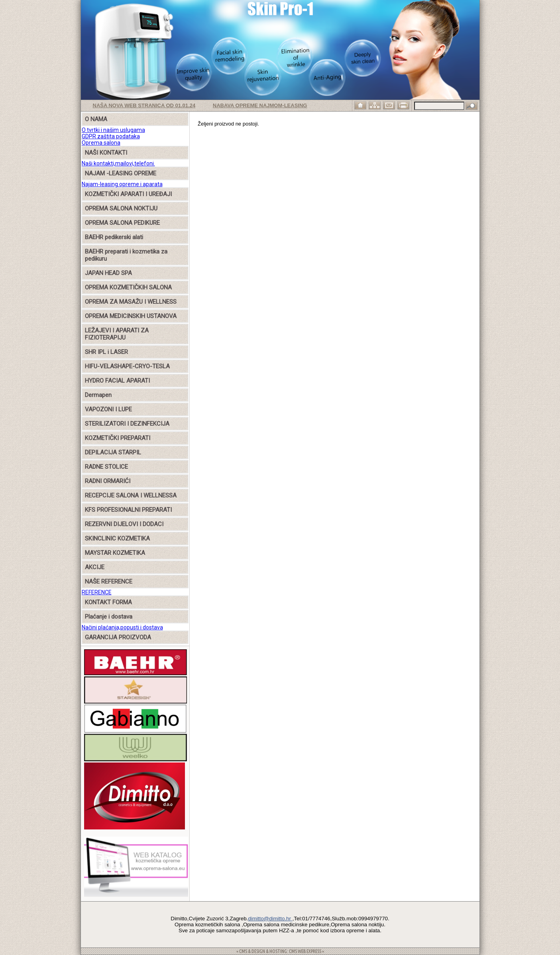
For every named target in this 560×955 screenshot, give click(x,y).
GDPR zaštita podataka (111, 136)
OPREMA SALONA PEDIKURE (122, 223)
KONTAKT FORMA (108, 602)
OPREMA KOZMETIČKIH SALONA (128, 287)
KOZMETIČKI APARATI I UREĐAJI (128, 194)
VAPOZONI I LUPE (108, 409)
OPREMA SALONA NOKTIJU (121, 208)
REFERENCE (97, 592)
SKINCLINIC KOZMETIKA (117, 538)
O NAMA (96, 119)
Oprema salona (101, 143)
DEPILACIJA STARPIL (113, 452)
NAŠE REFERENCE (109, 582)
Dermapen (98, 395)
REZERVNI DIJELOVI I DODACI (124, 524)
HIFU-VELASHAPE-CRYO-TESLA (127, 366)
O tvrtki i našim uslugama (113, 130)
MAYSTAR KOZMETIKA (115, 553)
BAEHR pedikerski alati (114, 237)
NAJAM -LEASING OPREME (121, 173)
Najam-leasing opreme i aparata (122, 184)
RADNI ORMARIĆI (108, 481)
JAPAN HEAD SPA (108, 273)
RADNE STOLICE (106, 467)
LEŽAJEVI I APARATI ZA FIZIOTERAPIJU (117, 334)
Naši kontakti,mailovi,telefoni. (118, 163)
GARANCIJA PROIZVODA (118, 637)
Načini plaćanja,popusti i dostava (122, 627)
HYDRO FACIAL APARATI (117, 381)
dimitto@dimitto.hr (270, 919)
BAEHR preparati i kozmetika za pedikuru (126, 255)
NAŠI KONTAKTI (106, 153)
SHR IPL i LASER (106, 352)
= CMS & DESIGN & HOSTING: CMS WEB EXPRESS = (280, 951)
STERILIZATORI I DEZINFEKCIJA (127, 424)
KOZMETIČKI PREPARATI (118, 438)
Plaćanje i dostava (109, 617)
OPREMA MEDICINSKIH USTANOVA (131, 316)
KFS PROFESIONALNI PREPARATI (128, 510)
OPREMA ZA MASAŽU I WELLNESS (131, 302)
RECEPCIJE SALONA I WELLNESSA (131, 495)
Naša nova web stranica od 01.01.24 (144, 105)
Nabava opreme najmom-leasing (260, 105)
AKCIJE (95, 567)
